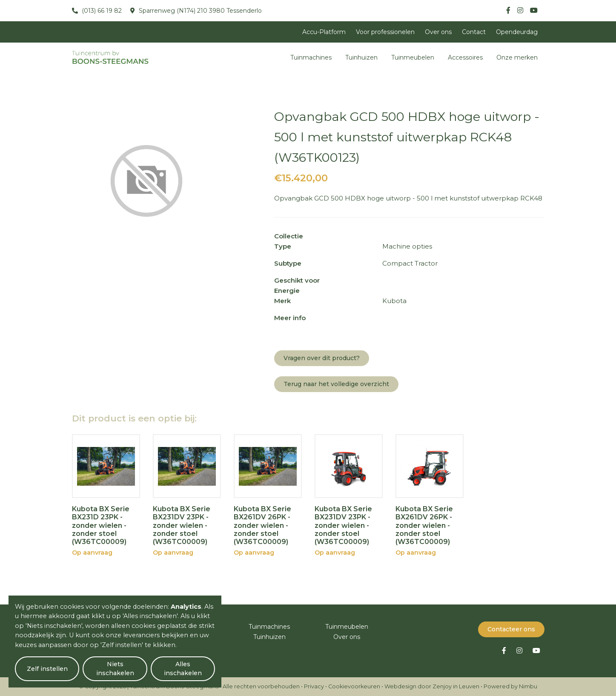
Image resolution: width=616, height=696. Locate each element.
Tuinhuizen (361, 57)
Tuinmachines (311, 57)
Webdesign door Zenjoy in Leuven (432, 686)
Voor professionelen (385, 32)
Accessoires (465, 57)
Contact (474, 32)
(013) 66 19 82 (101, 11)
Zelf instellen (47, 669)
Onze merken (517, 57)
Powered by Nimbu (510, 686)
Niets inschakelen (115, 669)
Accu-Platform (324, 32)
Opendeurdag (517, 32)
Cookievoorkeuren (354, 686)
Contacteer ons (511, 629)
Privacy (314, 686)
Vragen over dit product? (322, 358)
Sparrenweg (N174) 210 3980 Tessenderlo (199, 11)
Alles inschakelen (183, 669)
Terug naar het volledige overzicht (336, 384)
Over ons (438, 32)
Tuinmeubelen (413, 57)
